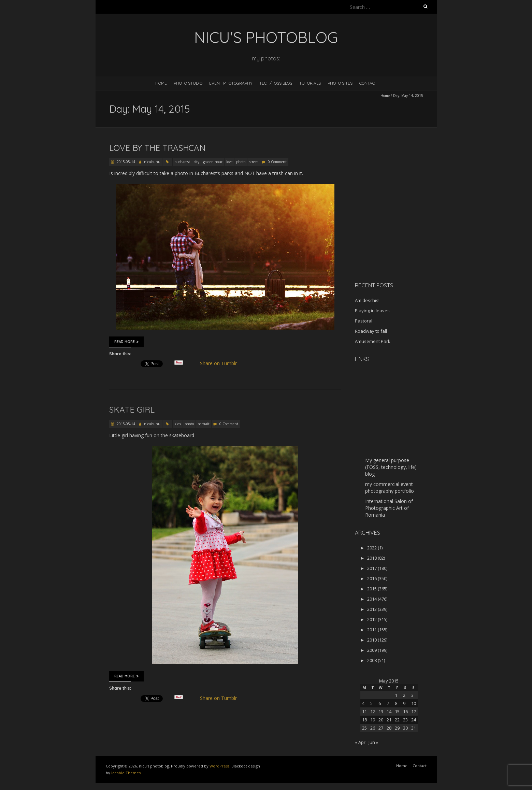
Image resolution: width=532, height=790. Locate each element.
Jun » (373, 742)
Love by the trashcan (157, 148)
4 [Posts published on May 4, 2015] (363, 703)
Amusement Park (373, 341)
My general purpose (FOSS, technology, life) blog (391, 467)
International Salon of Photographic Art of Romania (389, 508)
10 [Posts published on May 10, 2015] (414, 703)
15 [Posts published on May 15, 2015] (397, 712)
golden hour (213, 162)
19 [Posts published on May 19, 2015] (373, 720)
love (229, 162)
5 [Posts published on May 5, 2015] (371, 703)
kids (178, 424)
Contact (368, 83)
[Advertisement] (398, 228)
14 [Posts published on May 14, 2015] (389, 712)
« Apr (360, 742)
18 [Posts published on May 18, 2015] (364, 720)
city (197, 162)
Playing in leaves (372, 311)
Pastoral (364, 321)
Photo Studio (188, 83)
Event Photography (231, 83)
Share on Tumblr (221, 363)
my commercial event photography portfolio (390, 487)
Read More (126, 342)
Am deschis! (367, 300)
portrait (204, 424)
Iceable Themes (126, 773)
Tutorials (310, 83)
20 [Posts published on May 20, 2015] (381, 720)
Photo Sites (340, 83)
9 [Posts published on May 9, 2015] (404, 703)
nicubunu (152, 162)
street (254, 162)
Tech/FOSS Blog (276, 83)
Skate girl (132, 410)
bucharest (182, 162)
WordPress (219, 766)
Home (161, 83)
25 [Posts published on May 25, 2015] (364, 728)
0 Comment (277, 162)
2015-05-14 (125, 162)
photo (241, 162)
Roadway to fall (371, 331)
